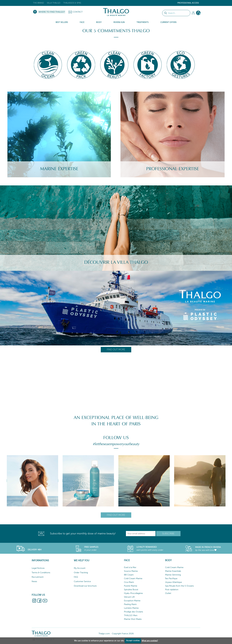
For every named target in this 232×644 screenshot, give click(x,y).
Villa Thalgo (54, 3)
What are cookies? (150, 641)
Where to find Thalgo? (52, 12)
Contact (78, 12)
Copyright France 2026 (123, 634)
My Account (80, 568)
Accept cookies (133, 641)
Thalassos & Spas (72, 3)
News (34, 581)
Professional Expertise (173, 169)
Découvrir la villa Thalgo (116, 262)
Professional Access (188, 3)
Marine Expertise (59, 169)
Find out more (116, 349)
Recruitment (38, 577)
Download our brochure (85, 586)
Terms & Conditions (41, 573)
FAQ (76, 577)
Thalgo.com (104, 634)
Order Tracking (81, 573)
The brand (39, 3)
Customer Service (82, 581)
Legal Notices (38, 568)
